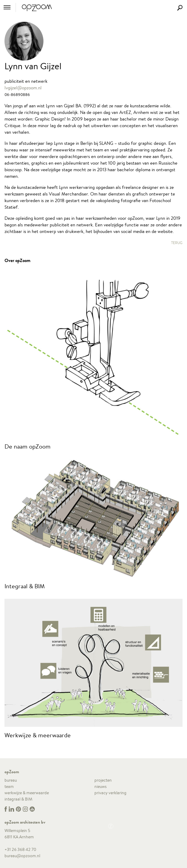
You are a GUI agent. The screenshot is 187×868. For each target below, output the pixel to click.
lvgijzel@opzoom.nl (23, 88)
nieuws (101, 786)
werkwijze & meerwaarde (27, 793)
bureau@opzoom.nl (22, 856)
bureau (11, 780)
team (9, 786)
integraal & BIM (18, 799)
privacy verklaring (110, 793)
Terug (177, 243)
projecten (103, 780)
